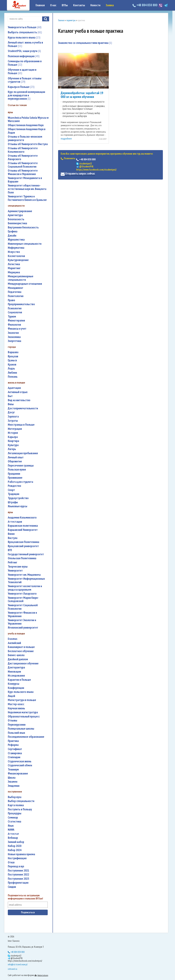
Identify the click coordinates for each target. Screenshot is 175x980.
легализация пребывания (23, 453)
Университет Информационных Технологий (26, 580)
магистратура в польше (22, 700)
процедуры (15, 813)
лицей (11, 696)
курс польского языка (21, 692)
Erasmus (13, 639)
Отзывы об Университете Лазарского (23, 157)
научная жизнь (16, 708)
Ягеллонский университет (23, 628)
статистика (14, 822)
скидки (12, 887)
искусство (14, 252)
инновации (14, 672)
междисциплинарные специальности (21, 278)
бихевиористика (17, 223)
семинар (13, 818)
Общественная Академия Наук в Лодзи (27, 131)
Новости (95, 5)
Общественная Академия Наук (26, 125)
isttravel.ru (12, 969)
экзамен (13, 782)
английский (14, 643)
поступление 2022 (18, 875)
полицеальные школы (21, 729)
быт (10, 396)
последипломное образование (26, 737)
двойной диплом (18, 659)
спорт (11, 490)
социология (15, 312)
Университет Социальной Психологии (23, 607)
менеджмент (16, 288)
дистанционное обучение (23, 663)
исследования (16, 676)
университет (15, 571)
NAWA (11, 830)
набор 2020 (15, 846)
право (11, 300)
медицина (14, 272)
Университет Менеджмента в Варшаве (25, 180)
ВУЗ (10, 550)
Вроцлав (13, 356)
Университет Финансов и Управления (22, 614)
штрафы (13, 502)
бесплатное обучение (21, 651)
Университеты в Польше (25, 27)
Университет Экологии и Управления (22, 622)
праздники (14, 474)
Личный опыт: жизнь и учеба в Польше (25, 44)
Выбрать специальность (25, 32)
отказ (11, 862)
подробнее (66, 139)
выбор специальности (21, 801)
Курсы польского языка (24, 37)
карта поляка (16, 805)
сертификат (15, 749)
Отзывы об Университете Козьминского (23, 150)
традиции (14, 494)
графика (13, 231)
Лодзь (11, 369)
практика (13, 741)
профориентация (18, 883)
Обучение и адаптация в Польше (22, 71)
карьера (13, 437)
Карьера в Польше (21, 87)
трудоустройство (18, 498)
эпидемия (14, 786)
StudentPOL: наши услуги (24, 51)
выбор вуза (15, 797)
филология (14, 325)
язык (11, 826)
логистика (14, 264)
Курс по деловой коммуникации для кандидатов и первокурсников (26, 95)
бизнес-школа (16, 655)
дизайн (12, 236)
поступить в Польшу (20, 809)
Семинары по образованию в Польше (25, 63)
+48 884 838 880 (145, 5)
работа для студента (20, 482)
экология (13, 333)
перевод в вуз (16, 866)
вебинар (13, 838)
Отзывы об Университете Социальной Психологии (23, 165)
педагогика (15, 292)
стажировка (15, 753)
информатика (16, 248)
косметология (16, 256)
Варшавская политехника (23, 526)
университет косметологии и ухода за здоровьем (25, 588)
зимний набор (16, 842)
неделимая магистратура (23, 712)
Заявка (110, 5)
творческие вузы (18, 567)
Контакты (79, 5)
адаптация (14, 388)
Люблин (12, 373)
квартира (13, 441)
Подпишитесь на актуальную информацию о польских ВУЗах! (25, 897)
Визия (11, 534)
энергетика (14, 341)
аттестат (13, 834)
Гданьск (12, 360)
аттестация (15, 522)
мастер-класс (16, 704)
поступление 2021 (18, 871)
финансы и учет (17, 329)
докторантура (16, 667)
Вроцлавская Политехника (24, 542)
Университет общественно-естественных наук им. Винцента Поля (27, 189)
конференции (16, 688)
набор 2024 (15, 850)
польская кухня (17, 470)
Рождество (14, 486)
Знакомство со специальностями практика (85, 43)
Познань (13, 377)
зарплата (13, 417)
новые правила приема (21, 854)
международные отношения (25, 284)
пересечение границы (21, 466)
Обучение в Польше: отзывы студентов (25, 80)
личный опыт (16, 457)
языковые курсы (18, 506)
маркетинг (14, 268)
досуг (11, 412)
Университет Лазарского (22, 594)
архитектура (15, 215)
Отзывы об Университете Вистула (28, 144)
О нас (53, 5)
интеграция (15, 429)
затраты (13, 421)
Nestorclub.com (43, 975)
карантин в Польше (19, 680)
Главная (40, 5)
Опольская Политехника (22, 558)
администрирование (20, 211)
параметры (71, 20)
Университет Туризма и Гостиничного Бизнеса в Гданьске (27, 198)
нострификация (17, 858)
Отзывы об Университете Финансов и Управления (23, 172)
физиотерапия (16, 321)
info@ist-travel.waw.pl (18, 964)
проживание (15, 478)
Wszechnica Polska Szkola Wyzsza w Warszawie (28, 119)
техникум (13, 770)
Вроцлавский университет (23, 546)
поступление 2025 (18, 879)
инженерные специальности (25, 244)
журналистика (16, 240)
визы (11, 404)
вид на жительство (19, 400)
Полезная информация (24, 56)
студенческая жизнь (20, 761)
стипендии (14, 757)
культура (13, 445)
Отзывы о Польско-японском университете (25, 138)
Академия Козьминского (22, 518)
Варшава (13, 352)
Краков (12, 365)
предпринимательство (21, 304)
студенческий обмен (20, 765)
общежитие (15, 461)
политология (16, 296)
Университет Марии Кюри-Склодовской (23, 600)
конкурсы (14, 684)
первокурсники (17, 725)
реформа (13, 745)
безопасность (16, 219)
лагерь (12, 449)
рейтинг (12, 562)
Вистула (13, 538)
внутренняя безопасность (23, 227)
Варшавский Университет (23, 530)
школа (12, 778)
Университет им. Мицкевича (24, 575)
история (13, 433)
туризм (12, 317)
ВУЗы (65, 5)
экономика (14, 337)
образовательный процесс (24, 717)
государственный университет (26, 554)
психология (15, 308)
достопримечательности (23, 408)
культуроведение (18, 260)
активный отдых (18, 392)
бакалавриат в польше (21, 647)
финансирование (18, 774)
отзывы (12, 720)
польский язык (16, 733)
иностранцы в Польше (21, 425)
